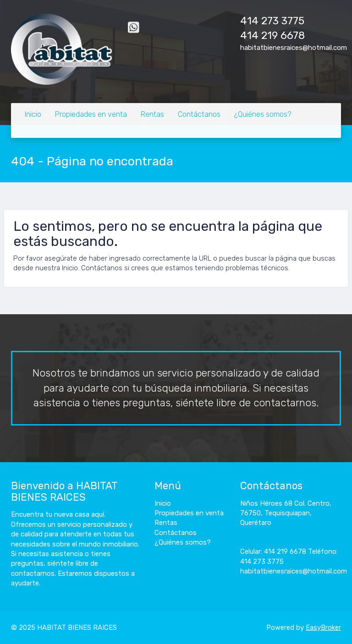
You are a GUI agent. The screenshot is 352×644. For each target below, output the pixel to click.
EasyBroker (323, 628)
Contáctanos (199, 114)
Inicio (33, 114)
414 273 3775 (272, 21)
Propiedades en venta (91, 114)
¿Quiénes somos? (263, 114)
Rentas (152, 114)
